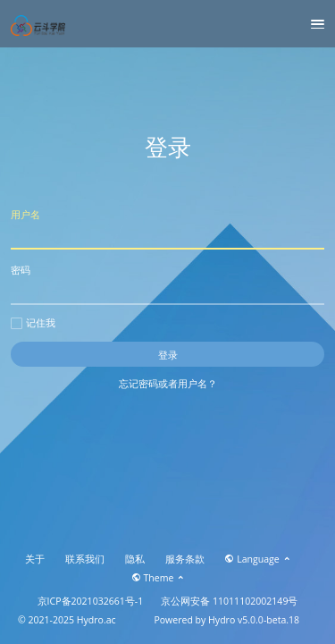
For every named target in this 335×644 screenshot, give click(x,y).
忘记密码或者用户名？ (168, 383)
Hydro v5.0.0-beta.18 (254, 620)
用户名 (167, 229)
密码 (167, 284)
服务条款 (185, 559)
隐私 (135, 559)
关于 (35, 559)
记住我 (33, 323)
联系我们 (85, 559)
